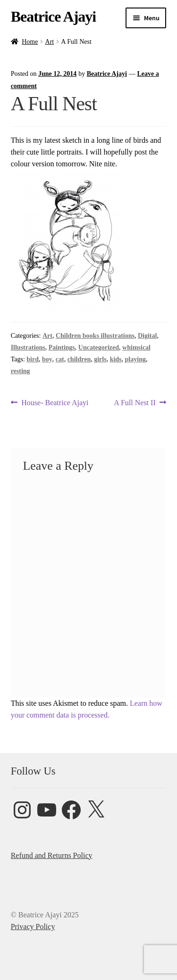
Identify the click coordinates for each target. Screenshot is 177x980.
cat (60, 359)
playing (135, 359)
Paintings (62, 347)
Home (30, 42)
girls (100, 359)
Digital (147, 336)
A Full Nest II (135, 403)
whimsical (136, 347)
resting (21, 371)
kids (116, 359)
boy (47, 359)
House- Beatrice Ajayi (55, 403)
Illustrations (28, 347)
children (79, 359)
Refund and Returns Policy (52, 855)
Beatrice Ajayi (54, 16)
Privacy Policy (33, 927)
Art (50, 42)
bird (33, 359)
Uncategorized (99, 347)
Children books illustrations (95, 336)
